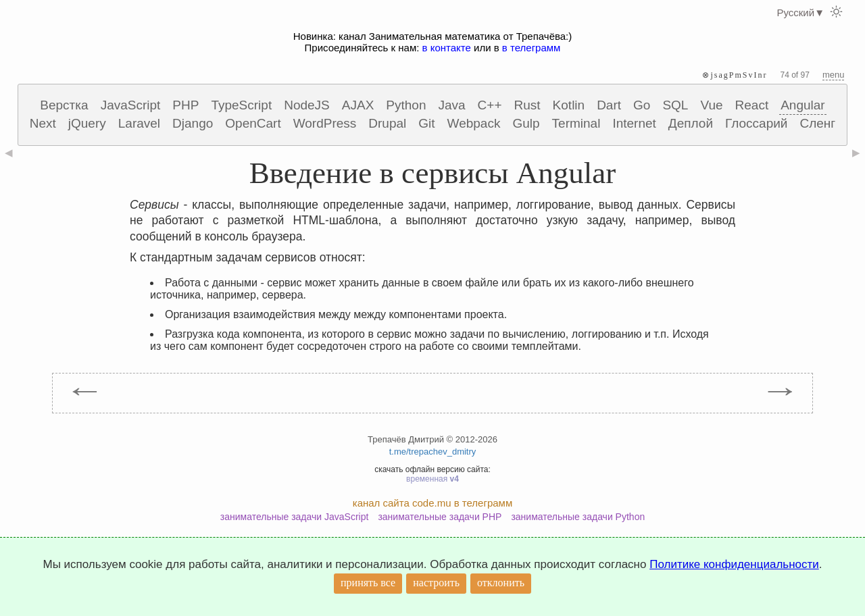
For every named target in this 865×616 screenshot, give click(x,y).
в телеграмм (532, 48)
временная (432, 479)
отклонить (501, 583)
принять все (368, 583)
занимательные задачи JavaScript (295, 517)
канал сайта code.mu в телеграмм (432, 503)
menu (834, 75)
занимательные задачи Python (578, 517)
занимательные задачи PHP (440, 517)
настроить (436, 583)
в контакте (447, 48)
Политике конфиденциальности (734, 564)
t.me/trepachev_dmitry (433, 452)
